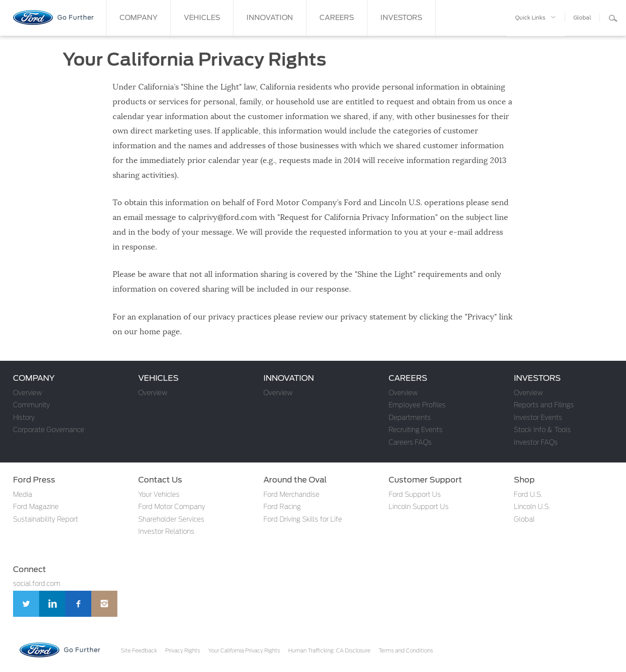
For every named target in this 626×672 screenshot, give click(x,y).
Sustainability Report (46, 520)
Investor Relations (166, 532)
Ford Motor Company (172, 507)
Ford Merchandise (291, 495)
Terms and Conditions (406, 651)
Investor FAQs (536, 443)
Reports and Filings (544, 405)
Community (32, 405)
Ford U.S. (528, 495)
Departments (410, 418)
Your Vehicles (159, 495)
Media (23, 495)
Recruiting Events (416, 430)
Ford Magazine (36, 507)
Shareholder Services (171, 520)
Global (524, 520)
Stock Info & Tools (542, 430)
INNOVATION (270, 18)
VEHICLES (202, 18)
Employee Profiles (417, 405)
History (24, 418)
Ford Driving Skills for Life (303, 520)
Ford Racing (282, 507)
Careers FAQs (410, 443)
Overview (28, 393)
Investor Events (538, 418)
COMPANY (138, 18)
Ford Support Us (415, 495)
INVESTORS (401, 18)
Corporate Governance (49, 430)
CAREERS (337, 18)
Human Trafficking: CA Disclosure (329, 651)
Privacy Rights (183, 651)
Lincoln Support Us (419, 507)
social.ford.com (37, 584)
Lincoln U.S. (532, 507)
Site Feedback (139, 651)
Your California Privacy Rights (244, 651)
